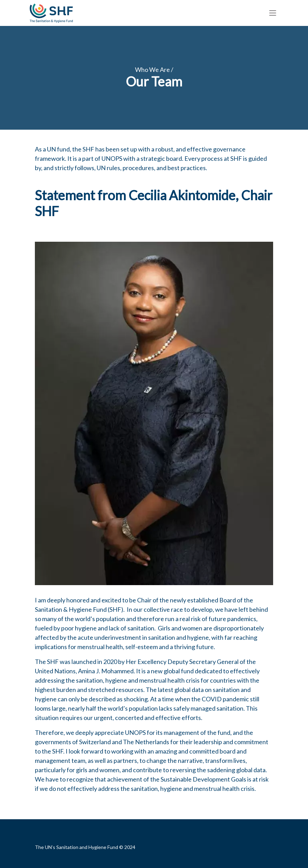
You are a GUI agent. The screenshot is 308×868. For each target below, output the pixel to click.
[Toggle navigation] (273, 13)
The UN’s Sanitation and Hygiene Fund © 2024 (85, 847)
